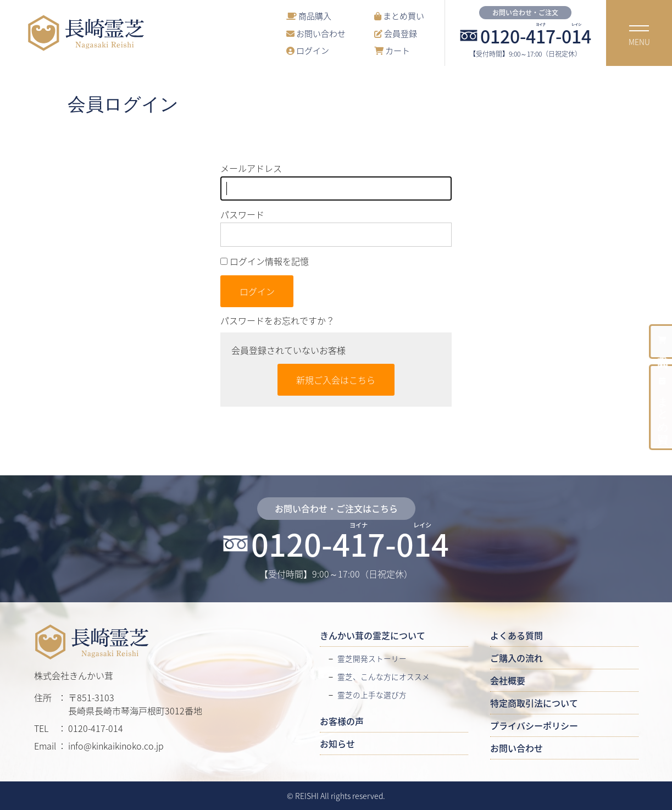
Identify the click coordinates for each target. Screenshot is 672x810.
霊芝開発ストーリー (372, 658)
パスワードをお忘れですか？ (277, 320)
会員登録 (396, 33)
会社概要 (508, 680)
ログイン (308, 50)
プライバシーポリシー (534, 725)
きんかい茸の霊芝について (373, 635)
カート (392, 50)
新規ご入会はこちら (336, 380)
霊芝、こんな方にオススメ (384, 676)
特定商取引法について (534, 703)
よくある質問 (517, 635)
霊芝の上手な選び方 (372, 695)
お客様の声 (342, 721)
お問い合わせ (316, 33)
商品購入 (309, 16)
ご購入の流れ (517, 658)
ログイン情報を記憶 (265, 261)
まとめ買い (399, 16)
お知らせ (337, 744)
